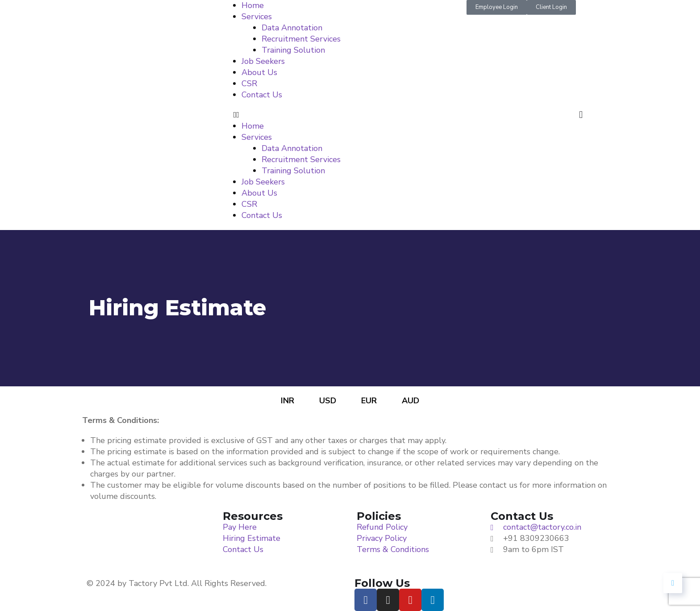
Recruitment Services (301, 39)
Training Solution (293, 50)
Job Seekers (263, 61)
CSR (249, 84)
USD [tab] (328, 401)
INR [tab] (287, 401)
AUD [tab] (410, 401)
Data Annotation (292, 28)
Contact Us (262, 95)
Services (257, 17)
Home (253, 5)
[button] (350, 115)
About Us (259, 72)
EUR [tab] (369, 401)
